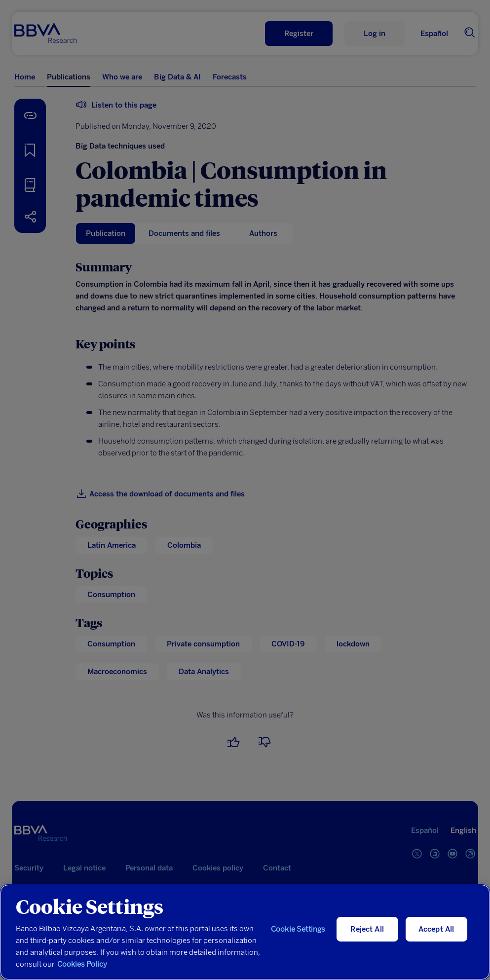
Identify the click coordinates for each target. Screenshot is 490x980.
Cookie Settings (298, 929)
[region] (245, 932)
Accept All (436, 929)
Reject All (367, 929)
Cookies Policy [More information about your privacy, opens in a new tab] (82, 964)
